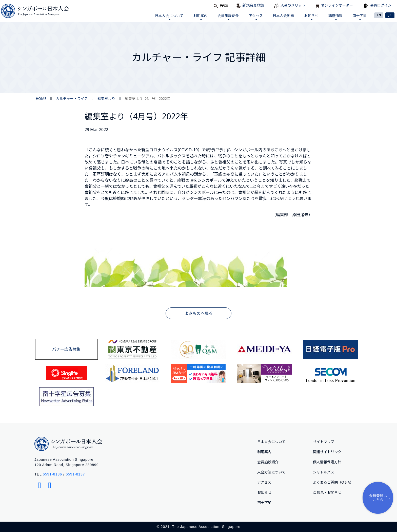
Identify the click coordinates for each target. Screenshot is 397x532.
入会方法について (271, 472)
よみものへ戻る (198, 313)
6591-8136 (52, 474)
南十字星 (359, 17)
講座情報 (334, 17)
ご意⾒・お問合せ (327, 492)
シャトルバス (324, 472)
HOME (41, 98)
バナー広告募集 (66, 349)
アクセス (252, 17)
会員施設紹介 (223, 17)
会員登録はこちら (380, 497)
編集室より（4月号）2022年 (148, 98)
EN (379, 15)
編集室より (106, 98)
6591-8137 (75, 474)
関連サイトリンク (327, 452)
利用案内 (194, 17)
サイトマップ (324, 442)
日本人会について (162, 17)
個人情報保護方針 (327, 462)
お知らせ (309, 17)
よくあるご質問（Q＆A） (333, 482)
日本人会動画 (280, 16)
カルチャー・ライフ (72, 98)
